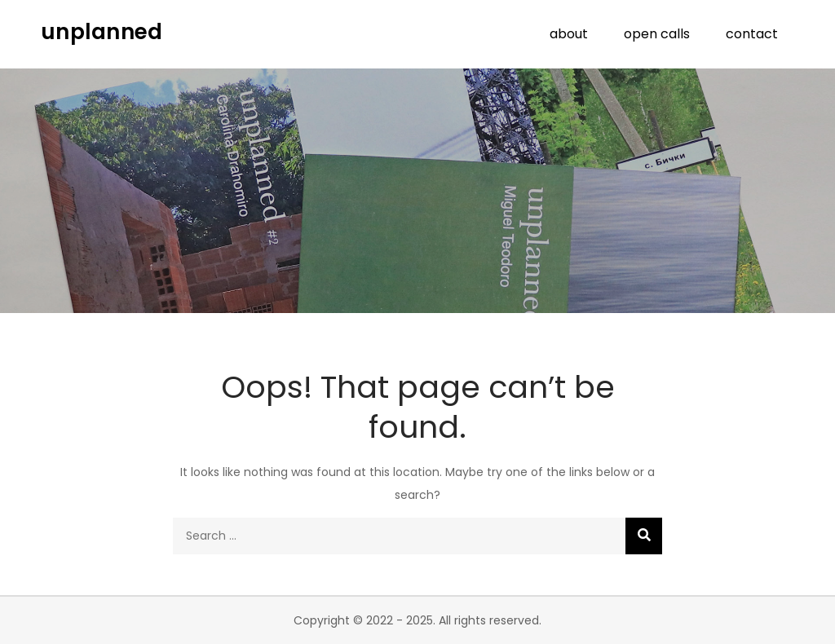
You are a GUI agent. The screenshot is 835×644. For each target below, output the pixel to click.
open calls (657, 34)
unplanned (102, 32)
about (569, 34)
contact (752, 34)
